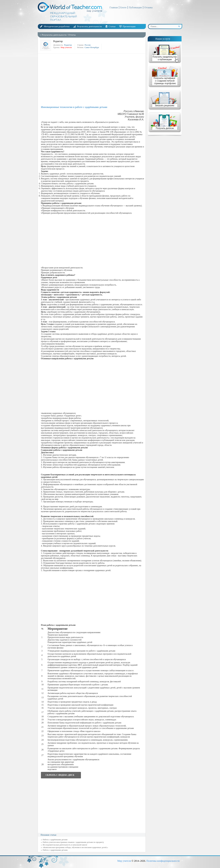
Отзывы (148, 7)
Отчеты (72, 35)
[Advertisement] (92, 80)
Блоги (123, 7)
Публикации (135, 7)
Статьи (112, 26)
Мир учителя (124, 861)
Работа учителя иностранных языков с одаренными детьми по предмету (73, 842)
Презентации (129, 26)
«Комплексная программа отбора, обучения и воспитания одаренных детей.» (75, 847)
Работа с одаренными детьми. (55, 850)
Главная (114, 7)
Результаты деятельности (89, 26)
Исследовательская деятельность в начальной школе (65, 845)
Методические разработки (57, 26)
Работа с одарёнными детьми (55, 840)
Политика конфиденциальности (163, 861)
